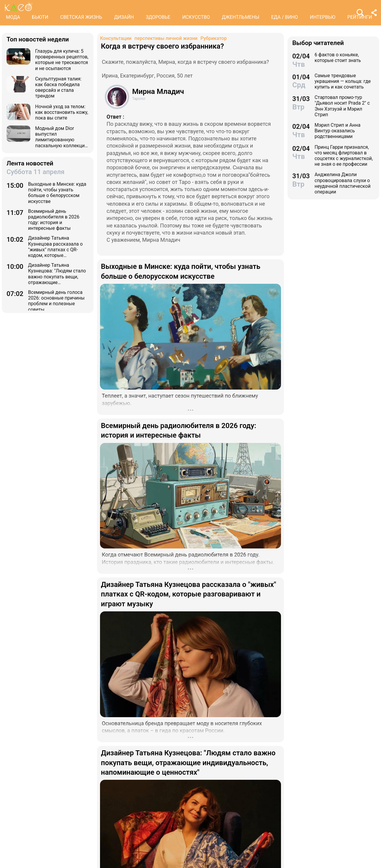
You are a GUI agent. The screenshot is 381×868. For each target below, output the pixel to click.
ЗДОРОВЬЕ (158, 17)
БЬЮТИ (40, 17)
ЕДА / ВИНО (285, 17)
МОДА (13, 17)
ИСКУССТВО (196, 17)
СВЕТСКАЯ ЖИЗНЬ (81, 17)
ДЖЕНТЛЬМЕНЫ (241, 17)
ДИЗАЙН (124, 17)
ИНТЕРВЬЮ (323, 17)
